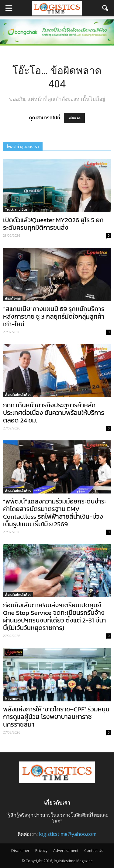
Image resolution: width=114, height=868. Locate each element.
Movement (13, 699)
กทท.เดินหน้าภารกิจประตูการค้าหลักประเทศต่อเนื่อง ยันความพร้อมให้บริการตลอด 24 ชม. (54, 413)
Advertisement (66, 851)
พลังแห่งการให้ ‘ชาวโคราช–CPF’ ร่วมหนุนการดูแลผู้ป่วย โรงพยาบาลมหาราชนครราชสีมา (56, 717)
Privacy (41, 851)
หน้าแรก (74, 118)
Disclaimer (20, 851)
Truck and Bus (16, 209)
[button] (105, 8)
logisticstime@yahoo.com (68, 834)
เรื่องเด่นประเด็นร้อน (18, 395)
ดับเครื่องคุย (13, 298)
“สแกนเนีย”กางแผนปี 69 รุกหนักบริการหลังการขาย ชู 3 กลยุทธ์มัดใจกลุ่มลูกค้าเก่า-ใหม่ (54, 316)
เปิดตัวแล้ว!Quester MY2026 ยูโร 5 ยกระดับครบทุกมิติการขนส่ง (53, 224)
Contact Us (94, 851)
